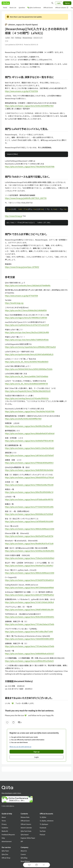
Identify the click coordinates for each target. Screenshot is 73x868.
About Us (24, 851)
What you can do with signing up (20, 747)
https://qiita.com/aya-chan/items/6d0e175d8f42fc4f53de (27, 340)
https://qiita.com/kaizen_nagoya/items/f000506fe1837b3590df (29, 514)
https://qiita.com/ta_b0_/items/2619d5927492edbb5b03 (27, 362)
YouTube (43, 831)
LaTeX (8, 38)
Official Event (48, 8)
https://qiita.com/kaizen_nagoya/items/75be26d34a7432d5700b (30, 167)
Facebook (43, 828)
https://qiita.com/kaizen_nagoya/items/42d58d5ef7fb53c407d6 (29, 441)
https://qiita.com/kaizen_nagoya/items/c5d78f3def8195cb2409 (29, 521)
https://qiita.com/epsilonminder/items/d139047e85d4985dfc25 (29, 354)
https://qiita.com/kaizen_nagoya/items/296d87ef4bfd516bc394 (29, 609)
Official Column (62, 8)
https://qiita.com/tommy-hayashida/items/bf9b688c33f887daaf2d (30, 347)
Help (3, 838)
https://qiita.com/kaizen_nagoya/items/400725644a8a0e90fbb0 (29, 587)
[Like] (7, 722)
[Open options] (44, 865)
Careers (23, 854)
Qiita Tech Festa (26, 831)
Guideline (5, 828)
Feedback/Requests (8, 835)
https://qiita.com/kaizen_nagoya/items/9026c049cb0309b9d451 (30, 617)
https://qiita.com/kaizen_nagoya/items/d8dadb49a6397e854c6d (30, 433)
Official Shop (6, 858)
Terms (4, 821)
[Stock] (13, 722)
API (22, 841)
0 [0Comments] (20, 722)
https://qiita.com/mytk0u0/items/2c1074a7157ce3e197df (27, 325)
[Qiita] (6, 3)
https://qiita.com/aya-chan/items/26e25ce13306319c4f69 (27, 332)
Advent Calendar (26, 828)
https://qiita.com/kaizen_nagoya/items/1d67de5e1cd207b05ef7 (29, 455)
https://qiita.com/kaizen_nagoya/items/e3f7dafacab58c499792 (29, 499)
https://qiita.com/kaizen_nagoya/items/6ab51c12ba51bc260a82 (30, 448)
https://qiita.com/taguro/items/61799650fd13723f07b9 (26, 318)
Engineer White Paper (28, 838)
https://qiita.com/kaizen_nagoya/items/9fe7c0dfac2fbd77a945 (29, 632)
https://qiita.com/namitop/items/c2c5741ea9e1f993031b (27, 398)
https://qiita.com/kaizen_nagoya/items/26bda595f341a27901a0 (29, 477)
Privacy (4, 824)
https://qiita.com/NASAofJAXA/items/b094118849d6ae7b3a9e (29, 369)
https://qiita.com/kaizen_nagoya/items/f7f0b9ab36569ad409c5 (29, 463)
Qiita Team (5, 851)
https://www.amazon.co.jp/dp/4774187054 (21, 91)
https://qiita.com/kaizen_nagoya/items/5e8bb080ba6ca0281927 (30, 654)
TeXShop (18, 38)
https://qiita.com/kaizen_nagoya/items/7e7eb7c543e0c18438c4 (29, 602)
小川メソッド (38, 38)
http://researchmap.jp (13, 216)
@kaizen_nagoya (21, 25)
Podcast (42, 835)
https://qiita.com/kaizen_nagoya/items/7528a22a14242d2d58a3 (30, 558)
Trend (5, 8)
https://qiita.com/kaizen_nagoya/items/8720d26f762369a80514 (29, 580)
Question (22, 8)
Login (59, 3)
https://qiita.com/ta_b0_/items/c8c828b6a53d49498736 (26, 384)
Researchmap (27, 38)
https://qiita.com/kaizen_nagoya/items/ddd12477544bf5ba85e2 (30, 595)
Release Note (25, 817)
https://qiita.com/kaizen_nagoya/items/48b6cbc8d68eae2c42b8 (30, 529)
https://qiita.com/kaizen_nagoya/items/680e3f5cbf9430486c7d (29, 492)
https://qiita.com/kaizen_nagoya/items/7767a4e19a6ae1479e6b (30, 624)
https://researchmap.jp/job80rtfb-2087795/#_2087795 (26, 198)
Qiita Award (25, 835)
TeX (12, 38)
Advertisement (7, 841)
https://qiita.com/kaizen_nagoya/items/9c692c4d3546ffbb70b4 (29, 106)
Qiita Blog (24, 858)
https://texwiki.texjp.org (14, 303)
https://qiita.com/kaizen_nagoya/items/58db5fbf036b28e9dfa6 (29, 470)
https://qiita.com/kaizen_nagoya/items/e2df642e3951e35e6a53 (29, 661)
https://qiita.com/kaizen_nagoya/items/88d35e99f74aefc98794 (29, 536)
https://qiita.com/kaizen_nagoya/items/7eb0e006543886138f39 (29, 639)
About (4, 817)
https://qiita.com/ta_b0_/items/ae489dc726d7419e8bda (27, 376)
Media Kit (5, 831)
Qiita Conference (34, 8)
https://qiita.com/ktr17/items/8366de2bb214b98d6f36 (26, 310)
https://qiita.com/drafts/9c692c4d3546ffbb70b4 (23, 419)
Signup (67, 3)
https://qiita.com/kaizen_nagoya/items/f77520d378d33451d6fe (29, 507)
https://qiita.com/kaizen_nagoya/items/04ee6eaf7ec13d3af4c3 (29, 565)
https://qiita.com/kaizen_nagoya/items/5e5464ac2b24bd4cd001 (30, 551)
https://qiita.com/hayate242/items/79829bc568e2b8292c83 (28, 391)
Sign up (36, 752)
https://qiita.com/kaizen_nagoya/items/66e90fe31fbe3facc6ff (28, 426)
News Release (25, 861)
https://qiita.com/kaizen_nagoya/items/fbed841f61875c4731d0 (29, 543)
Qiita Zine (5, 854)
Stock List (13, 8)
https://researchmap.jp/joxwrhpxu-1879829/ (22, 267)
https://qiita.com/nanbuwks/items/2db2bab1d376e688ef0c (28, 285)
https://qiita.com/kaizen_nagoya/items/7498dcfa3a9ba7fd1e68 (29, 485)
